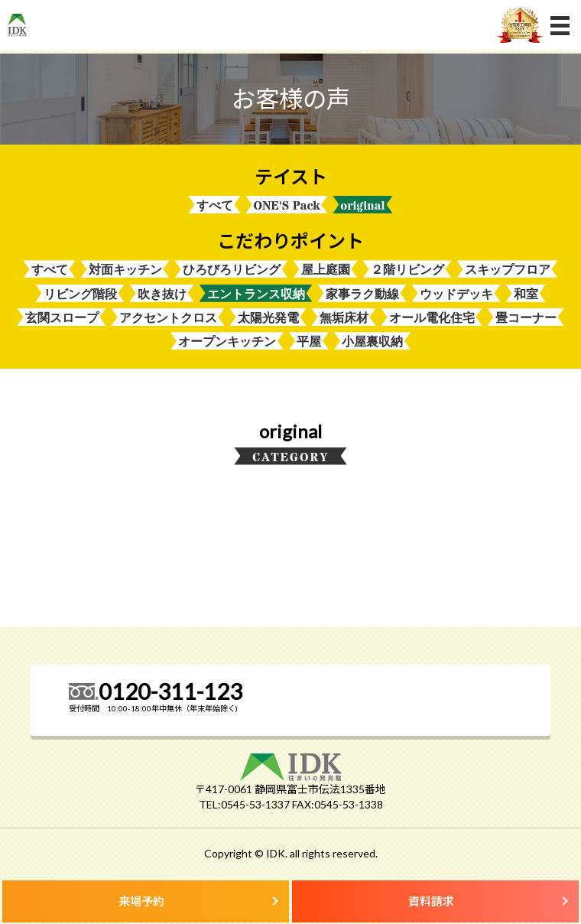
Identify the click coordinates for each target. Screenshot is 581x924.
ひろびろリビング (232, 270)
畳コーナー (526, 318)
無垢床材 (344, 318)
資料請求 (431, 901)
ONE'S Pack (287, 205)
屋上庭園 (326, 270)
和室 (526, 294)
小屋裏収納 (372, 342)
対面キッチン (125, 270)
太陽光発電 (268, 318)
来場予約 (141, 901)
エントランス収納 (256, 294)
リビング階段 (80, 294)
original (362, 205)
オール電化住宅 (432, 318)
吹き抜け (162, 294)
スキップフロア (508, 270)
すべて (215, 205)
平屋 (309, 342)
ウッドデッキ (456, 294)
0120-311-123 (170, 691)
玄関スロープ (62, 318)
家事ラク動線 (362, 294)
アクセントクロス (168, 318)
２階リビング (407, 270)
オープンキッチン (227, 342)
